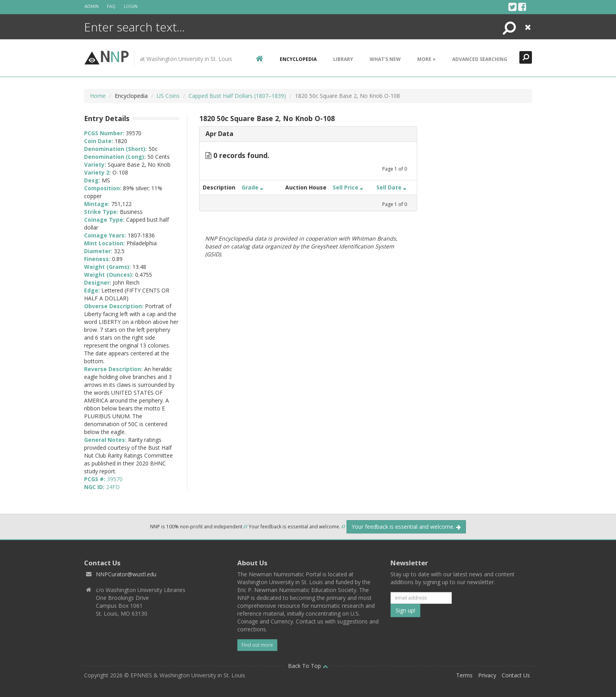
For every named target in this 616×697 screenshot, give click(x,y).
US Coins (168, 96)
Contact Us (516, 675)
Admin (92, 6)
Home (98, 96)
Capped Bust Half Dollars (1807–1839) (237, 96)
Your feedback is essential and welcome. (406, 527)
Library (343, 59)
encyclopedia (298, 59)
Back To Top (308, 666)
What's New (385, 59)
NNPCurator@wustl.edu (126, 574)
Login (131, 6)
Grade (252, 187)
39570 (115, 479)
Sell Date (391, 187)
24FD (113, 487)
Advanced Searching (480, 59)
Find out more (257, 645)
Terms (464, 675)
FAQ (111, 6)
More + (426, 59)
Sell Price (348, 187)
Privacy (487, 675)
